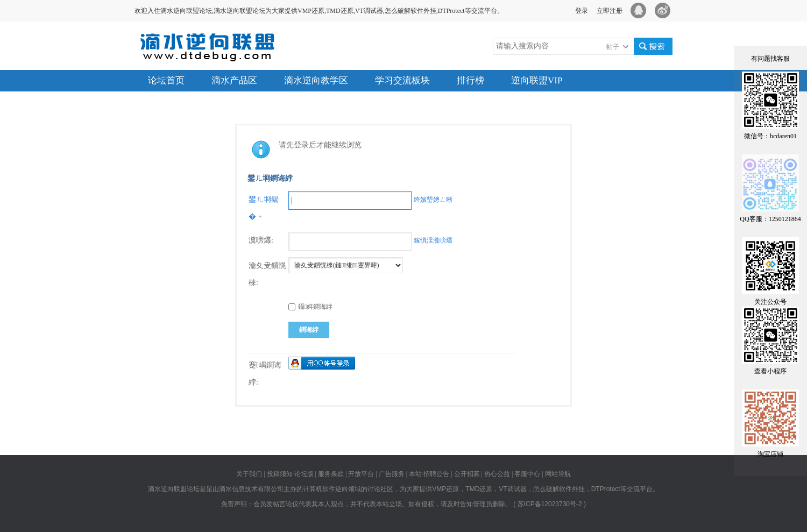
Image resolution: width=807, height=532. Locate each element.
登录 (582, 11)
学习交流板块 (402, 80)
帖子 (613, 47)
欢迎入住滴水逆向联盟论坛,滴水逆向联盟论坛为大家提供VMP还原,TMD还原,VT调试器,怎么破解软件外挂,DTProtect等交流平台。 (319, 11)
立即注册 (610, 11)
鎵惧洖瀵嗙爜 (433, 240)
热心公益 (497, 474)
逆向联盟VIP (537, 80)
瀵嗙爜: (261, 240)
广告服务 (392, 474)
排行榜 (470, 80)
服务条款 (331, 474)
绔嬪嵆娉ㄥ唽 (433, 200)
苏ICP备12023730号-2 (550, 504)
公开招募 (467, 474)
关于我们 (250, 474)
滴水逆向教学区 (316, 80)
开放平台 (361, 474)
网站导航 (558, 474)
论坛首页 (166, 80)
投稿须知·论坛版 (290, 474)
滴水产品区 (234, 80)
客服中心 (527, 474)
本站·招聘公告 (429, 474)
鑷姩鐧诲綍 (310, 307)
